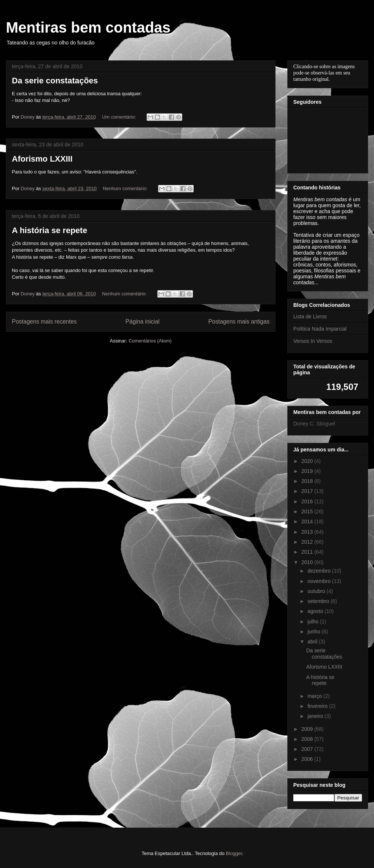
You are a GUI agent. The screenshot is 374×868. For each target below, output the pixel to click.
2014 (308, 521)
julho (313, 622)
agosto (316, 611)
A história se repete (49, 230)
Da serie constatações (55, 81)
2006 (308, 759)
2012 (308, 542)
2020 (308, 461)
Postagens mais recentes (44, 322)
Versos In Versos (313, 341)
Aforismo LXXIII (42, 159)
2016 (308, 501)
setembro (319, 601)
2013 (308, 532)
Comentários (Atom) (150, 341)
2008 (308, 739)
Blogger (234, 853)
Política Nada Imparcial (320, 329)
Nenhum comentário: (126, 188)
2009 (308, 729)
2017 (308, 491)
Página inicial (143, 322)
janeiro (316, 716)
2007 (308, 749)
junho (314, 632)
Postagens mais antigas (239, 322)
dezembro (320, 571)
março (315, 696)
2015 (308, 511)
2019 (308, 471)
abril (313, 642)
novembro (320, 581)
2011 (308, 552)
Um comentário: (120, 117)
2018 (308, 481)
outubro (317, 591)
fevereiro (318, 706)
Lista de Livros (310, 317)
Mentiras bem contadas (88, 27)
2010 (308, 562)
